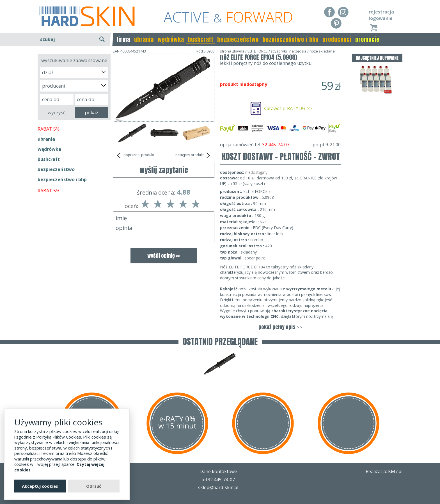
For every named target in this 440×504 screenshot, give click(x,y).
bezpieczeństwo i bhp (291, 39)
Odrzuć (94, 486)
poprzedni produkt (135, 155)
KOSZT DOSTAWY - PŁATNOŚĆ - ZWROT (281, 157)
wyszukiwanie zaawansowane (74, 60)
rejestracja (381, 12)
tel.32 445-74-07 (218, 480)
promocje (367, 39)
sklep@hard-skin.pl (218, 487)
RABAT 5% (49, 129)
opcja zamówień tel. (280, 145)
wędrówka (171, 39)
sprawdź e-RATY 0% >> (288, 108)
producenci (337, 39)
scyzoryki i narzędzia (289, 51)
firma (123, 39)
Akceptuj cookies (40, 486)
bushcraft (201, 39)
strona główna (232, 51)
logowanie (381, 18)
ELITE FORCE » (257, 191)
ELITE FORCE (258, 51)
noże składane (322, 51)
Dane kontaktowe (218, 471)
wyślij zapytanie (164, 170)
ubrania (144, 39)
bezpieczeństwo (238, 39)
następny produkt (193, 155)
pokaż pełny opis (280, 327)
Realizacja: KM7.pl (384, 471)
